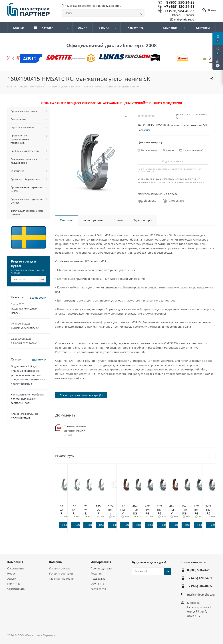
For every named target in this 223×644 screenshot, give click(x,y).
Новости (13, 573)
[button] (210, 58)
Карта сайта (98, 589)
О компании (16, 568)
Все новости (38, 298)
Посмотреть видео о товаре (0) (81, 395)
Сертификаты (16, 589)
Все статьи (39, 360)
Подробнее (75, 525)
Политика (14, 584)
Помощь (55, 562)
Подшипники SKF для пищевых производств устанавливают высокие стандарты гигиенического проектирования (28, 375)
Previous (207, 456)
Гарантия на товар (61, 579)
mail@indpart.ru (184, 20)
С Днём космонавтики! (25, 328)
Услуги (12, 579)
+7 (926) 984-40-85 (179, 11)
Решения (97, 573)
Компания (15, 562)
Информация (101, 562)
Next (213, 456)
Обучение (97, 584)
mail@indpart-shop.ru (201, 594)
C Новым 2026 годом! (24, 343)
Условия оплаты (60, 568)
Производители (101, 568)
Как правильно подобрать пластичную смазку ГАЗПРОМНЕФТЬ (27, 399)
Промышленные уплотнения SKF (75, 428)
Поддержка (98, 579)
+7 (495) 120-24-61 (179, 6)
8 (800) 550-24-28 (199, 570)
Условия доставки (61, 573)
